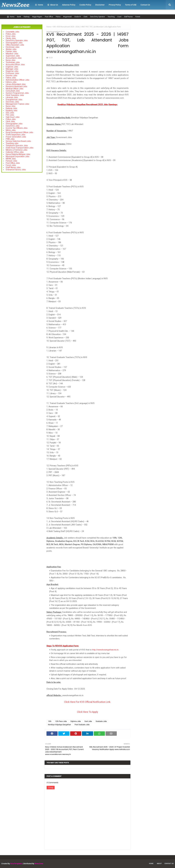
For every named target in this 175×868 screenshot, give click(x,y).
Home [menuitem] (39, 5)
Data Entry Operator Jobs (17, 40)
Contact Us (169, 864)
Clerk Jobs (10, 121)
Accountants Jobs (14, 58)
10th (54, 27)
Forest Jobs (11, 165)
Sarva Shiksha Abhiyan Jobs (18, 154)
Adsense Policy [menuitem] (69, 5)
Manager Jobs (12, 69)
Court (119, 17)
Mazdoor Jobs (12, 54)
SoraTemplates (16, 864)
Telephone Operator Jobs (17, 146)
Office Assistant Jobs (15, 45)
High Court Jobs (13, 117)
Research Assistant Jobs (16, 86)
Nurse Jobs (11, 60)
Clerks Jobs (11, 38)
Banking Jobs (12, 111)
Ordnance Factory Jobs (16, 170)
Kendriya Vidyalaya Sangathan (59, 725)
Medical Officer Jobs (14, 89)
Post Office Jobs (13, 163)
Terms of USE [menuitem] (131, 5)
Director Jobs (11, 76)
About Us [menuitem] (53, 5)
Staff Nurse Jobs (13, 167)
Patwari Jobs (11, 161)
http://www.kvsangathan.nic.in (105, 650)
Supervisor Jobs (13, 56)
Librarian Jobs (12, 97)
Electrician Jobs (13, 47)
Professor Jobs (12, 73)
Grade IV (78, 17)
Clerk (85, 17)
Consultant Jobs (13, 91)
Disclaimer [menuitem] (100, 5)
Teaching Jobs (12, 143)
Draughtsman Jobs (14, 100)
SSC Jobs (10, 113)
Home (11, 17)
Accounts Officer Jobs (15, 65)
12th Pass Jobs (61, 721)
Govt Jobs (88, 721)
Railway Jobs (11, 108)
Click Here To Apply (87, 712)
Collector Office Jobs (15, 152)
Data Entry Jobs (13, 126)
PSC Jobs (10, 115)
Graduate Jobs (101, 721)
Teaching (111, 17)
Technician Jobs (13, 62)
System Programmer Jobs (17, 93)
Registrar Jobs (12, 71)
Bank (19, 17)
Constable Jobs (12, 32)
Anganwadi (67, 17)
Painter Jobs (11, 51)
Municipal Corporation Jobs (17, 156)
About (159, 864)
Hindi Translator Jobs (15, 95)
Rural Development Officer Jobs (19, 132)
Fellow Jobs (11, 78)
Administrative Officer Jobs (17, 80)
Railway (27, 17)
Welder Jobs (11, 49)
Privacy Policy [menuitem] (115, 5)
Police (58, 17)
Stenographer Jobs (14, 43)
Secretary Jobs (12, 102)
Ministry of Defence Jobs (17, 150)
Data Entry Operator (97, 17)
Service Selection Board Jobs (18, 141)
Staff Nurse (128, 17)
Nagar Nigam (37, 17)
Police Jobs (11, 34)
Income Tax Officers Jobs (17, 128)
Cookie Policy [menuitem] (85, 5)
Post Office (49, 17)
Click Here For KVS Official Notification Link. (87, 702)
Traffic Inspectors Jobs (16, 135)
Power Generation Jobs (16, 137)
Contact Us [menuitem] (145, 5)
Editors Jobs (11, 82)
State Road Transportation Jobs (20, 148)
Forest (138, 17)
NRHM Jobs (11, 159)
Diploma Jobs (76, 721)
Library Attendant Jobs (16, 84)
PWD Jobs (10, 139)
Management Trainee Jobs (17, 104)
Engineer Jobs (12, 67)
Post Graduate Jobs (82, 725)
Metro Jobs (11, 130)
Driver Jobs (11, 36)
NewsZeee (39, 864)
